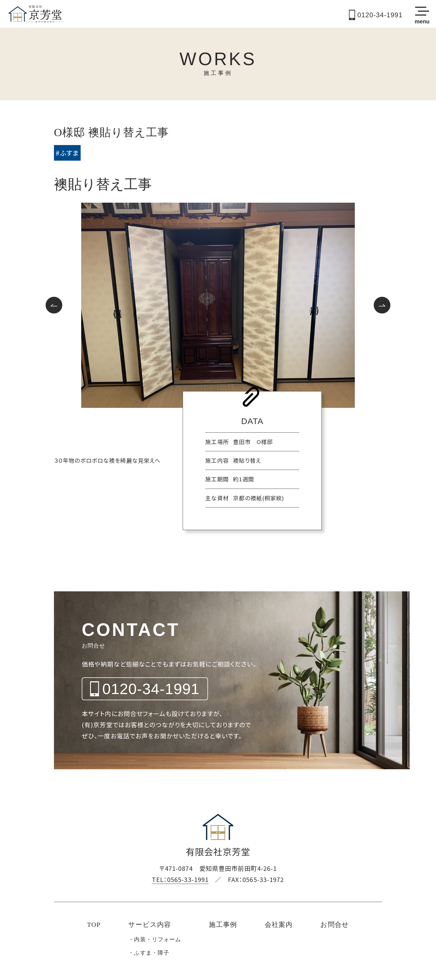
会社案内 (279, 925)
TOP (94, 925)
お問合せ (335, 925)
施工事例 (223, 925)
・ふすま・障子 (149, 953)
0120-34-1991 (376, 15)
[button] (54, 305)
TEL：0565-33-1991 (180, 879)
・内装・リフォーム (155, 939)
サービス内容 (150, 925)
